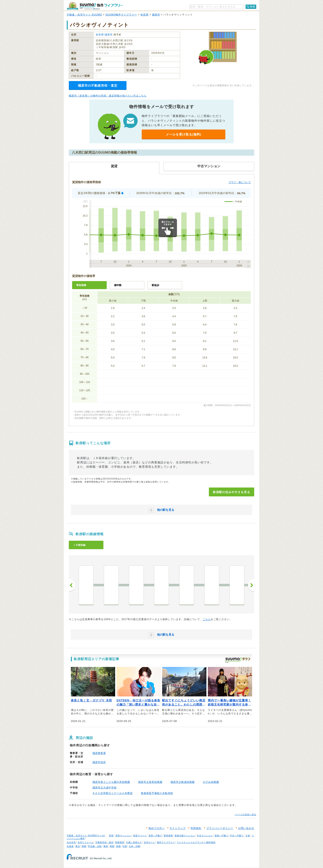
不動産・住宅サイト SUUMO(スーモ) (86, 836)
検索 (253, 7)
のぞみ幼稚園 (211, 782)
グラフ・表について (240, 182)
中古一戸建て (237, 836)
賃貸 (111, 836)
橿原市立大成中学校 (105, 788)
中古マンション (205, 836)
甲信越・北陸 (95, 846)
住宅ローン (149, 842)
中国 (125, 846)
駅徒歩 (156, 285)
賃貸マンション (123, 836)
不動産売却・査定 (104, 842)
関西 (112, 846)
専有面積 (81, 285)
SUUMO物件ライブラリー (121, 15)
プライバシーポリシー (220, 828)
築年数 (118, 285)
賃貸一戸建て (155, 836)
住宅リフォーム (86, 842)
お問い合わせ (246, 828)
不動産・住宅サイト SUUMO (84, 15)
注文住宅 (71, 842)
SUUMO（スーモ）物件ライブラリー (95, 6)
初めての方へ (157, 828)
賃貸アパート (140, 836)
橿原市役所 (99, 762)
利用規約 (196, 828)
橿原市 (156, 15)
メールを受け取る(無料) (184, 134)
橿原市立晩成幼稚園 (183, 782)
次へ (251, 585)
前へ (72, 585)
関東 (84, 846)
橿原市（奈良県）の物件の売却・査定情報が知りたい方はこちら (108, 96)
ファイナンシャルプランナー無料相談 (196, 842)
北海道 (70, 846)
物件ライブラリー (166, 842)
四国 (118, 846)
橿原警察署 (99, 753)
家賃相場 (168, 836)
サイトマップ (178, 828)
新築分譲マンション (185, 836)
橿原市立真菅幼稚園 (150, 782)
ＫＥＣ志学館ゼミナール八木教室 (113, 793)
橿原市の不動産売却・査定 (98, 85)
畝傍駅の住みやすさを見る (232, 492)
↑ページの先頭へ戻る (245, 814)
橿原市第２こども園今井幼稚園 (111, 782)
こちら (207, 619)
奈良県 (145, 15)
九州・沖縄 (134, 846)
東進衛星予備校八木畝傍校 (157, 793)
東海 (106, 846)
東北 (78, 846)
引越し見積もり (134, 842)
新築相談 (120, 842)
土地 (248, 836)
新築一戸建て (221, 836)
